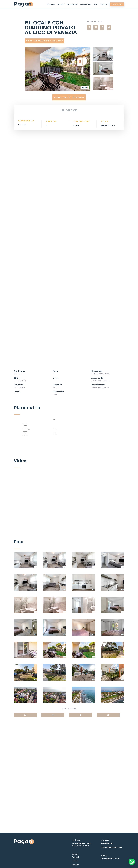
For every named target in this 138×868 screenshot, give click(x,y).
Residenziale (72, 4)
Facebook (76, 857)
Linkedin (75, 861)
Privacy (104, 859)
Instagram (76, 865)
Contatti (104, 4)
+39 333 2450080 (107, 843)
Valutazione (117, 4)
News (96, 4)
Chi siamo (51, 4)
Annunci (61, 4)
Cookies (111, 859)
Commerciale (85, 4)
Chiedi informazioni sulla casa (45, 41)
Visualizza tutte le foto (69, 97)
